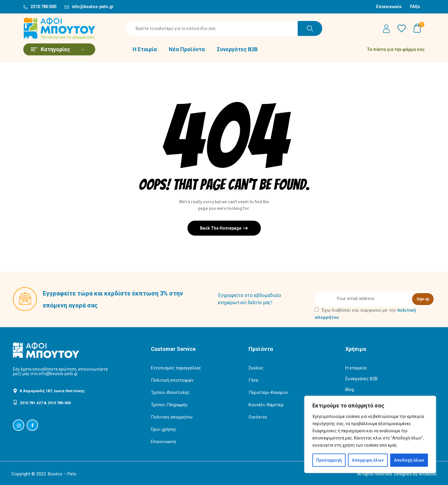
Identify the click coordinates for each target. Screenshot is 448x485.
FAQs (415, 7)
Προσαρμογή (329, 460)
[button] (417, 28)
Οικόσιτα (258, 417)
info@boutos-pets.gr (93, 7)
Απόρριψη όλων (368, 460)
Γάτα (253, 380)
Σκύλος (256, 368)
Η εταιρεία (356, 368)
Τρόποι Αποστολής (170, 392)
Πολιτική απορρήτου (172, 417)
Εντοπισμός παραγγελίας (176, 368)
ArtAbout (428, 474)
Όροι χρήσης (164, 429)
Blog (350, 389)
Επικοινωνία (389, 7)
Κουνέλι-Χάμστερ (266, 405)
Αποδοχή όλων (409, 460)
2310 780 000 (43, 7)
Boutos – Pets (62, 474)
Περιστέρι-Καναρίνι (268, 392)
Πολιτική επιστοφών (172, 380)
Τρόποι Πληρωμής (169, 405)
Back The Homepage (221, 228)
